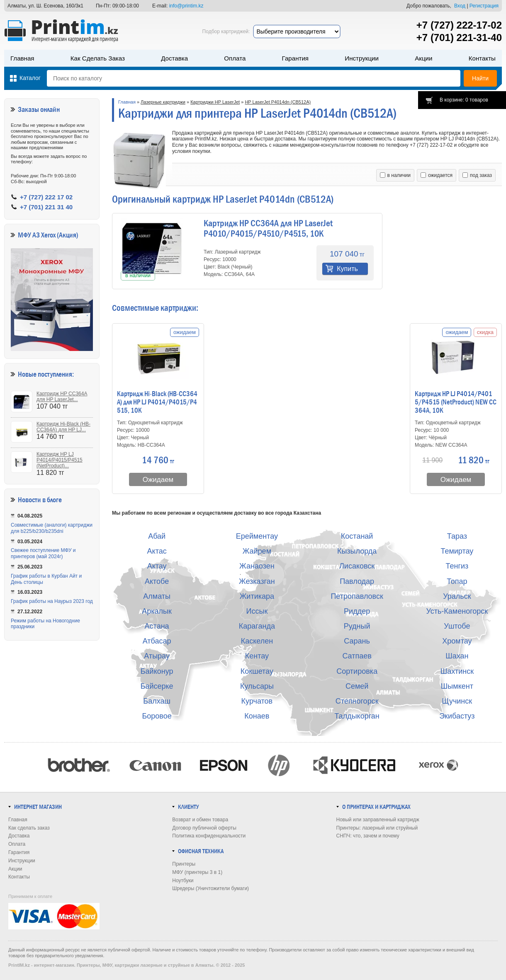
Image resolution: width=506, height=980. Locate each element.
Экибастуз (457, 716)
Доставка (174, 58)
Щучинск (457, 701)
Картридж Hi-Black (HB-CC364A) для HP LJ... (63, 427)
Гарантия (295, 58)
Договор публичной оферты (204, 828)
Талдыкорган (357, 716)
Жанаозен (257, 566)
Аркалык (157, 611)
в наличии (395, 175)
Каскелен (257, 641)
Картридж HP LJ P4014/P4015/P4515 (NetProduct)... (60, 460)
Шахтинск (457, 671)
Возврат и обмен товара (200, 820)
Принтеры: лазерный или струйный (377, 828)
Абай (157, 536)
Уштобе (457, 626)
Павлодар (357, 581)
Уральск (457, 596)
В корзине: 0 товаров (464, 100)
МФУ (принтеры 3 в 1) (197, 872)
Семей (357, 686)
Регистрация (484, 6)
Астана (157, 626)
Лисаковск (357, 566)
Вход (460, 6)
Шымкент (457, 686)
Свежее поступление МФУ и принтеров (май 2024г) (43, 553)
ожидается (437, 175)
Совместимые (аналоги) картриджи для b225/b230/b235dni (52, 528)
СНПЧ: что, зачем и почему (368, 836)
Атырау (157, 656)
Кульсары (257, 686)
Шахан (457, 656)
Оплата (235, 58)
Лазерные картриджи (163, 102)
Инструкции (362, 58)
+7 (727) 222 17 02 (46, 197)
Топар (457, 581)
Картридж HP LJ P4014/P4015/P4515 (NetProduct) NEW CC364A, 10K (456, 402)
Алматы (157, 596)
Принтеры (184, 864)
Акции (423, 58)
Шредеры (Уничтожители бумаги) (210, 888)
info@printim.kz (186, 6)
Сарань (357, 641)
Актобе (157, 581)
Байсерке (157, 686)
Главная (22, 58)
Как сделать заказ (98, 58)
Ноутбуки (183, 881)
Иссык (257, 611)
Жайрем (257, 551)
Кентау (257, 656)
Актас (157, 551)
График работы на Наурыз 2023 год (52, 601)
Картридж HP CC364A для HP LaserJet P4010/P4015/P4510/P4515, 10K (268, 229)
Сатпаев (357, 656)
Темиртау (457, 551)
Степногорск (357, 701)
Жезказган (257, 581)
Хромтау (457, 641)
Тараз (457, 536)
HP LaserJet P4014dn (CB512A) (278, 102)
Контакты (482, 58)
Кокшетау (257, 671)
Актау (157, 566)
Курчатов (257, 701)
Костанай (357, 536)
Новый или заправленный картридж (378, 820)
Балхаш (157, 701)
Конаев (257, 716)
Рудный (357, 626)
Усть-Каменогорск (457, 611)
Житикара (257, 596)
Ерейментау (257, 536)
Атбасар (157, 641)
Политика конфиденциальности (209, 836)
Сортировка (357, 671)
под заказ (477, 175)
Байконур (157, 671)
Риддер (357, 611)
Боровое (157, 716)
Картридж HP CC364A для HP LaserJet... (62, 397)
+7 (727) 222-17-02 (459, 25)
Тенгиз (457, 566)
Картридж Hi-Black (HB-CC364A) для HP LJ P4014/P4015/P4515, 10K (157, 402)
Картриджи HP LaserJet (215, 102)
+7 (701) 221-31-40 (459, 38)
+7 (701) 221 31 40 (46, 207)
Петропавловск (357, 596)
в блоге (52, 500)
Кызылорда (357, 551)
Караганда (257, 626)
